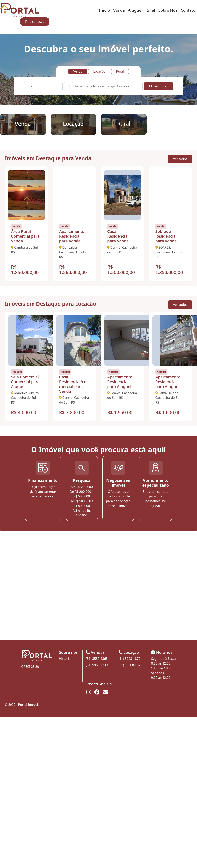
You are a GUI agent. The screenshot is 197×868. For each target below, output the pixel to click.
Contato (188, 10)
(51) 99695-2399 (98, 665)
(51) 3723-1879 (129, 659)
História (65, 659)
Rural (150, 10)
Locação (99, 71)
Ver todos (180, 159)
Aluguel (135, 10)
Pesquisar (159, 86)
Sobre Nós (168, 10)
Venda (119, 10)
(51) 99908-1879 (130, 665)
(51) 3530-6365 (97, 659)
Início (105, 10)
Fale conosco (35, 22)
